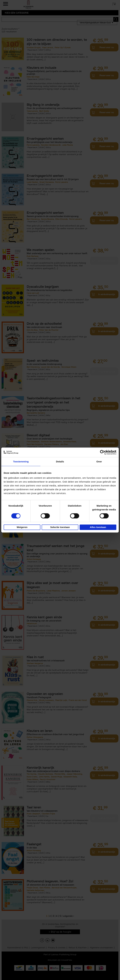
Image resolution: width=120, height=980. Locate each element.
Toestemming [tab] (21, 462)
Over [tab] (99, 462)
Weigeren (22, 527)
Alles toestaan (98, 527)
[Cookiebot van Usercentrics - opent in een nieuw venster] (102, 452)
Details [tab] (60, 462)
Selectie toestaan (60, 527)
